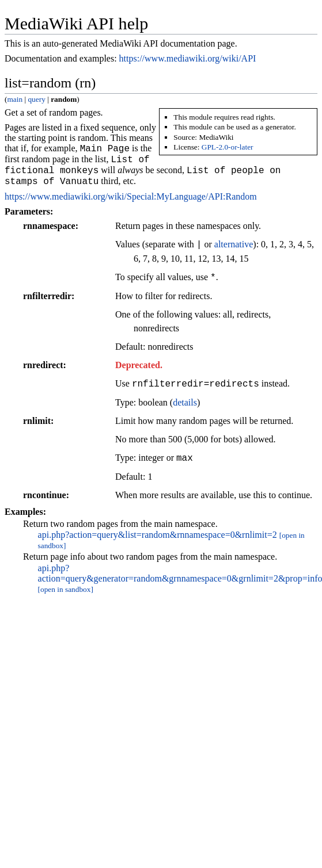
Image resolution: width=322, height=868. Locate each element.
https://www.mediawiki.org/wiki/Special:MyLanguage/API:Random (131, 191)
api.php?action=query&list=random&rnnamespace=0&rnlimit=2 (158, 529)
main (15, 99)
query (36, 99)
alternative (234, 239)
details (185, 397)
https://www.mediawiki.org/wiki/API (188, 58)
